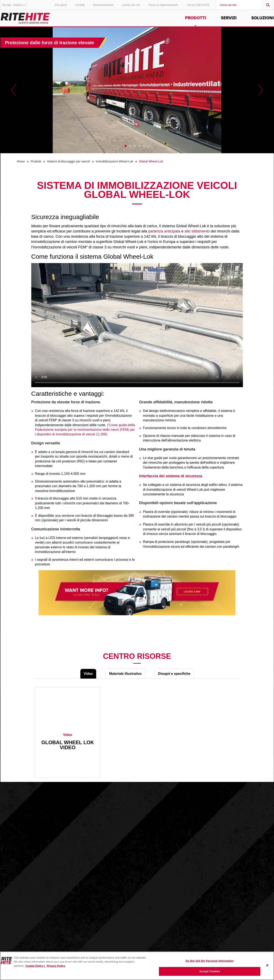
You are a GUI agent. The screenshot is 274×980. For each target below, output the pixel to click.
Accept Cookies (210, 971)
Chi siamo (61, 5)
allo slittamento (197, 231)
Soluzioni (263, 18)
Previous (14, 90)
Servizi (229, 18)
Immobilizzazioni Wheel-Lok (114, 161)
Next (261, 90)
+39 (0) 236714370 (198, 5)
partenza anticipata (164, 231)
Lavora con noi (131, 5)
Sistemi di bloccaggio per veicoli (68, 161)
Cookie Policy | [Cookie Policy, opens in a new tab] (35, 966)
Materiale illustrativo (125, 674)
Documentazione (103, 5)
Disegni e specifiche (174, 674)
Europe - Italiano (14, 5)
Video (88, 674)
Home (21, 161)
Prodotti (196, 18)
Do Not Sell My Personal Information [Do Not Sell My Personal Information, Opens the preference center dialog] (210, 961)
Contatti (80, 5)
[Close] (267, 965)
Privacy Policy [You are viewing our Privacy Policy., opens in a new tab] (56, 966)
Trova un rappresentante (163, 5)
